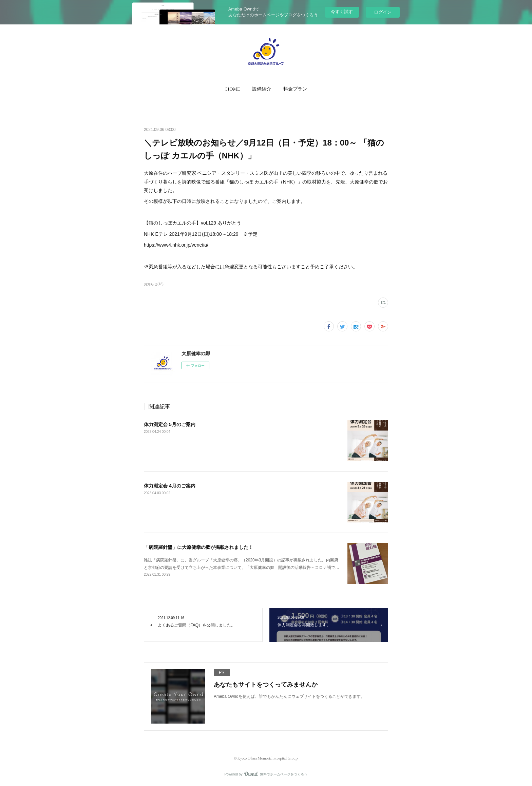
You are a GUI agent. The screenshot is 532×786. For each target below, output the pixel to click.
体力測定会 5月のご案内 (170, 424)
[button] (233, 89)
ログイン (383, 12)
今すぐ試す (342, 12)
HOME (233, 89)
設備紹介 (262, 89)
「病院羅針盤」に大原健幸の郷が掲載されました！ (198, 547)
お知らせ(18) (154, 284)
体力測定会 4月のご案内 (170, 486)
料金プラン (295, 89)
